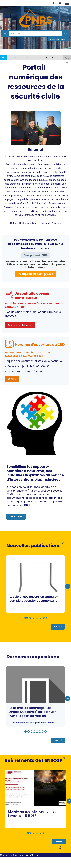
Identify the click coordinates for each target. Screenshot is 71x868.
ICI (45, 203)
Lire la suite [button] (16, 517)
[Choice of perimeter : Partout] (5, 33)
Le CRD (12, 379)
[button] (53, 3)
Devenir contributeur (20, 325)
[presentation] (68, 586)
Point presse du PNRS (36, 255)
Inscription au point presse (35, 274)
